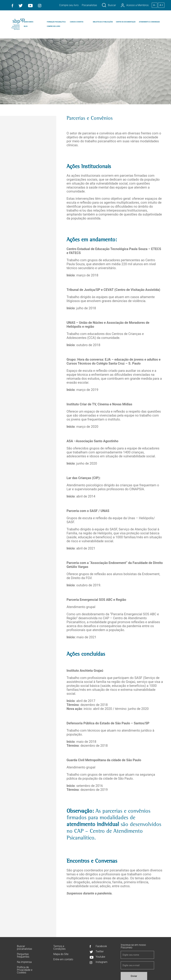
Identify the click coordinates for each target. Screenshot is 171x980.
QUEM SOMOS (29, 22)
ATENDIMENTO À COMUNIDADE (149, 22)
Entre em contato (63, 959)
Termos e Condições (59, 948)
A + (161, 5)
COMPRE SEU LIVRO (54, 26)
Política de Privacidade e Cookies (25, 970)
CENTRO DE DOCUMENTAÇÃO (126, 22)
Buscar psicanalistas (24, 948)
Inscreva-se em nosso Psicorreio (133, 946)
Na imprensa (24, 962)
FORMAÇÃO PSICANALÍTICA (56, 22)
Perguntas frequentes (23, 955)
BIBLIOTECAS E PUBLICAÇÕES (103, 22)
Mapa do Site (61, 954)
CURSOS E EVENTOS (77, 22)
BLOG (26, 26)
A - (155, 5)
